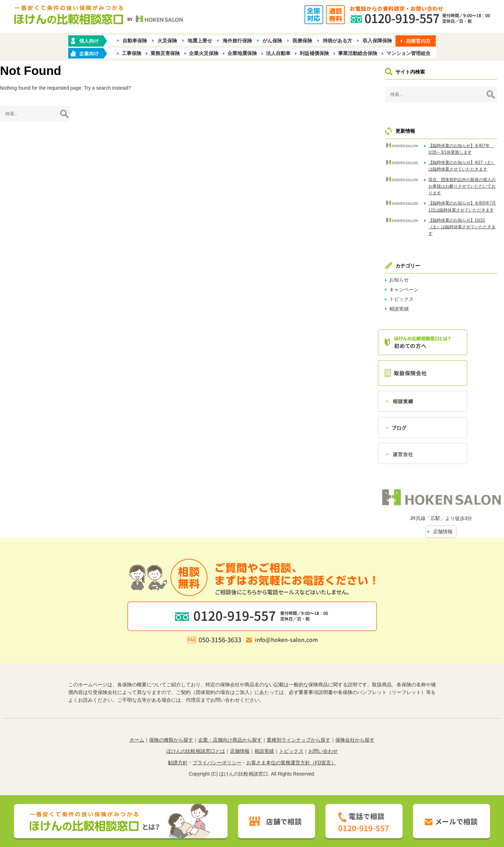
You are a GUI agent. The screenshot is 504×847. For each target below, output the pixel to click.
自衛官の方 (418, 41)
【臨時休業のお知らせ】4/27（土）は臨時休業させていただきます (462, 166)
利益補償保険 (314, 53)
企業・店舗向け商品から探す (230, 740)
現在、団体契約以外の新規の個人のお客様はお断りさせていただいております (462, 186)
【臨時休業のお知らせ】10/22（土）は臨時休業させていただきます (462, 227)
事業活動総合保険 (358, 53)
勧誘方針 (178, 763)
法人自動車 (278, 53)
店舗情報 (443, 532)
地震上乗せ (200, 41)
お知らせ (399, 280)
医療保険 (302, 41)
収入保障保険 (377, 41)
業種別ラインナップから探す (299, 740)
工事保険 (132, 53)
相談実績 (399, 309)
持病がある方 (337, 41)
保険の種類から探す (171, 740)
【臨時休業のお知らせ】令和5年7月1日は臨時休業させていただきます (462, 206)
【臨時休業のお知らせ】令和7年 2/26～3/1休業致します (461, 149)
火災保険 (167, 41)
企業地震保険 (242, 53)
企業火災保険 (204, 53)
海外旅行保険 (237, 41)
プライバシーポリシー (217, 763)
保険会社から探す (355, 740)
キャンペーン (404, 290)
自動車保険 (135, 41)
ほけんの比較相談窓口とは (196, 751)
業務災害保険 (165, 53)
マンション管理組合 (408, 53)
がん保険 (272, 41)
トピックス (401, 299)
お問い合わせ (323, 751)
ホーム (137, 740)
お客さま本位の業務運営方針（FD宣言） (291, 763)
